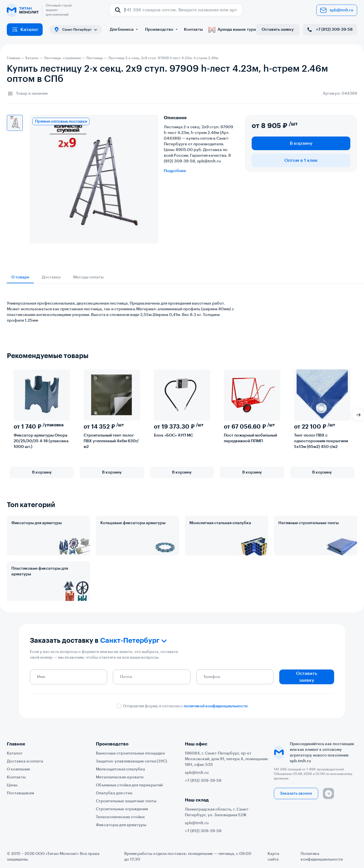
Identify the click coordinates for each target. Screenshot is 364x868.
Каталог (25, 30)
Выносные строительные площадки (130, 753)
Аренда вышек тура (232, 30)
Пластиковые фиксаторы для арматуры (40, 571)
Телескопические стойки (120, 817)
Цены (12, 785)
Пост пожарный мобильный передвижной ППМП (250, 438)
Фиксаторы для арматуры (37, 523)
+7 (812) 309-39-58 (329, 30)
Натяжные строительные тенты (309, 523)
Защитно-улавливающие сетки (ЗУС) (132, 761)
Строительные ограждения (122, 809)
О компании (18, 769)
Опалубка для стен (114, 793)
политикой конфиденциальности (216, 706)
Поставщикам (20, 793)
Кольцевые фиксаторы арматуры (133, 523)
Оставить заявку (278, 30)
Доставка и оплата (25, 761)
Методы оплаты (88, 277)
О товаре (20, 277)
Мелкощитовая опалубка (120, 769)
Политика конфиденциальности (322, 857)
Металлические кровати (120, 777)
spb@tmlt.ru (337, 10)
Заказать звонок (296, 793)
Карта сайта (273, 857)
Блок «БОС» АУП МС (173, 435)
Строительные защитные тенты (126, 801)
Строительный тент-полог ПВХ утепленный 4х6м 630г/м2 (111, 441)
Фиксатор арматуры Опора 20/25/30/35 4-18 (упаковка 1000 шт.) (41, 441)
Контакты (193, 30)
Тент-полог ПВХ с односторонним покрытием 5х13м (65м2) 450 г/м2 (321, 441)
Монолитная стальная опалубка (220, 523)
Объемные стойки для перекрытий (129, 785)
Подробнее (175, 171)
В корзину (301, 143)
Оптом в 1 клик (301, 160)
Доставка (51, 277)
